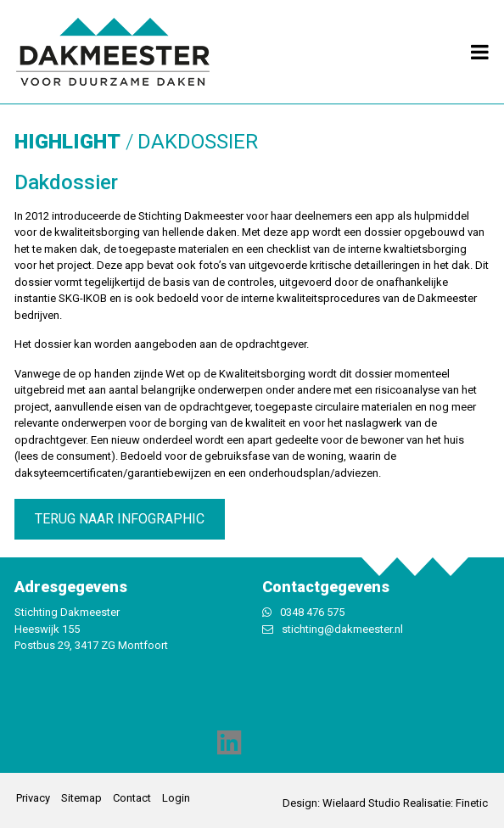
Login (176, 798)
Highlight (67, 142)
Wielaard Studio (361, 803)
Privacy (33, 798)
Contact (132, 798)
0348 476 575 (312, 612)
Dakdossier (198, 142)
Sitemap (81, 798)
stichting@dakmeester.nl (342, 629)
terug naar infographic (120, 519)
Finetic (472, 803)
